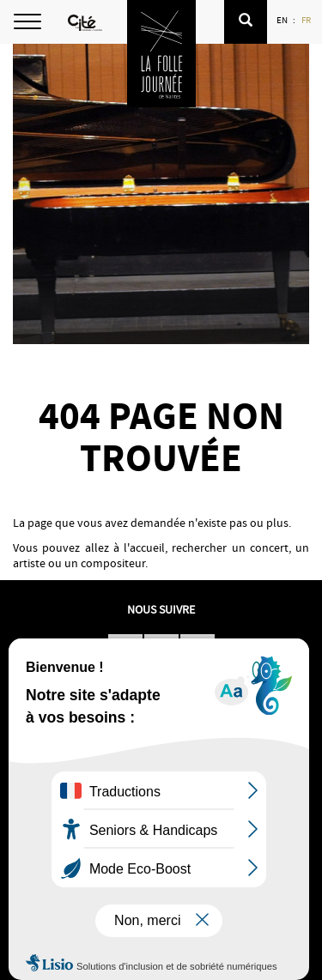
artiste (29, 563)
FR (307, 20)
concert (269, 547)
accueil (147, 547)
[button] (246, 22)
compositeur (113, 563)
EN (283, 20)
